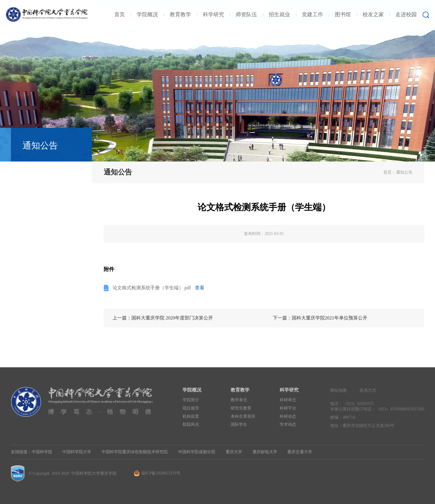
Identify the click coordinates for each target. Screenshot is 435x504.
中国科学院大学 (77, 452)
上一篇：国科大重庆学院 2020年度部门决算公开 (163, 318)
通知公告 (404, 172)
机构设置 (191, 416)
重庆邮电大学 (265, 452)
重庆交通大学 (300, 452)
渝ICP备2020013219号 (161, 473)
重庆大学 (234, 452)
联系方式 (368, 390)
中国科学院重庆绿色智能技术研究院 (135, 452)
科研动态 (288, 416)
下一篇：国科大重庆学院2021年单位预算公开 (320, 318)
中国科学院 (42, 452)
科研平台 (288, 408)
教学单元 (239, 400)
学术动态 (288, 424)
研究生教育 (241, 408)
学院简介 (191, 400)
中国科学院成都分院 (197, 452)
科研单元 (288, 400)
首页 (387, 172)
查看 (200, 288)
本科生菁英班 (243, 416)
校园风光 (191, 424)
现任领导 (191, 408)
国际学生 (239, 424)
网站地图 (338, 390)
